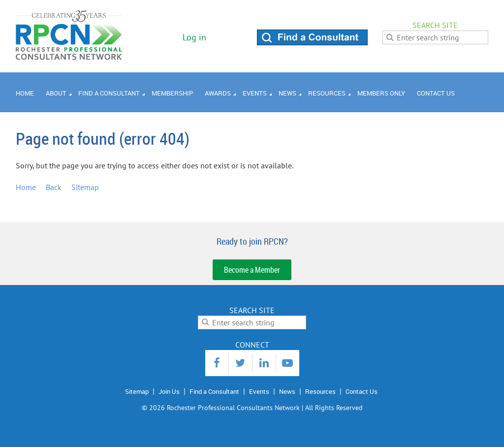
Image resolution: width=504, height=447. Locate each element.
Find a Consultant (214, 391)
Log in (194, 37)
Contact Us (362, 391)
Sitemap (85, 187)
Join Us (169, 391)
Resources (320, 391)
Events (259, 391)
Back (54, 187)
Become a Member (252, 270)
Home (26, 187)
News (287, 391)
